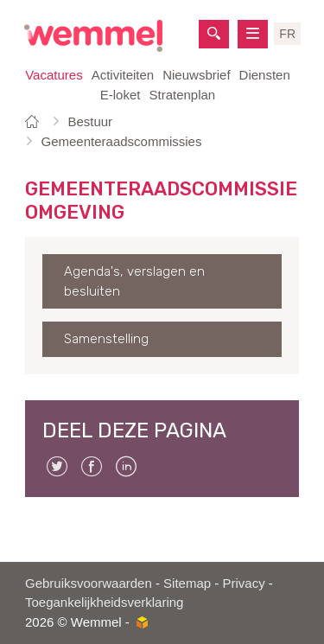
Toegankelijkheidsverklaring (104, 602)
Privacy (243, 583)
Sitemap (187, 583)
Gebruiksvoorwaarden (89, 583)
